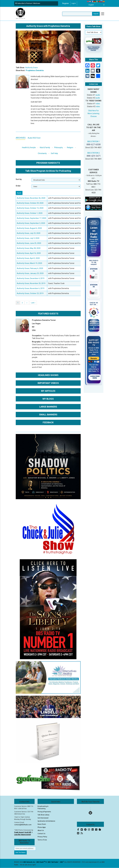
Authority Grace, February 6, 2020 (30, 268)
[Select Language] (96, 5)
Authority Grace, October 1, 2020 (30, 213)
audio (98, 95)
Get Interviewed (43, 818)
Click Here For (93, 111)
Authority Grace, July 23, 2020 (29, 233)
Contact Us (41, 834)
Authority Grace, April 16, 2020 (29, 253)
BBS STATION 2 (94, 153)
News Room (42, 824)
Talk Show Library (43, 815)
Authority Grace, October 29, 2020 (30, 203)
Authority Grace (32, 68)
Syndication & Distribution (46, 821)
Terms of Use (42, 840)
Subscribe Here (95, 377)
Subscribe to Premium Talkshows (28, 3)
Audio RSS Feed (34, 138)
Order (18, 186)
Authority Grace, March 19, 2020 (29, 263)
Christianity (42, 153)
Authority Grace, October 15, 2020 (30, 208)
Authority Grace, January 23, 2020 (30, 273)
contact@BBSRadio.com (23, 825)
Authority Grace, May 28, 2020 (29, 248)
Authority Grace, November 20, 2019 (31, 283)
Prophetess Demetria (35, 70)
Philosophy (59, 148)
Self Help (54, 153)
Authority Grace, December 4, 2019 (31, 278)
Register (66, 3)
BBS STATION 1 (94, 141)
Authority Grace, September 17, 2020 (31, 218)
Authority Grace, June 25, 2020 (29, 243)
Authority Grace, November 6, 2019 (31, 288)
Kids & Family (45, 148)
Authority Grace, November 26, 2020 (31, 198)
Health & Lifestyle (29, 148)
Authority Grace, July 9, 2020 (28, 238)
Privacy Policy (42, 837)
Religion (70, 148)
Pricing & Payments (44, 812)
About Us (41, 830)
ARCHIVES (21, 138)
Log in (74, 3)
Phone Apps (42, 827)
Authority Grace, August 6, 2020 (29, 228)
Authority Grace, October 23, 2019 (30, 293)
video (98, 104)
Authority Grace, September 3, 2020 (31, 223)
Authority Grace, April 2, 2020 (28, 258)
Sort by (19, 179)
